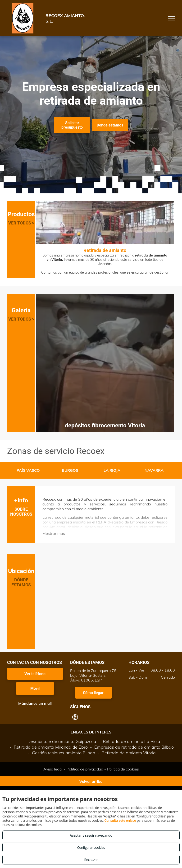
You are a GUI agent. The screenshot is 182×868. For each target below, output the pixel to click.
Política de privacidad (85, 769)
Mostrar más (54, 533)
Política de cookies (123, 769)
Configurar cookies (91, 847)
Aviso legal (53, 769)
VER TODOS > (21, 223)
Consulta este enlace (120, 820)
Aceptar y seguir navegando (91, 835)
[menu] (172, 18)
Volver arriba (91, 781)
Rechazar (91, 860)
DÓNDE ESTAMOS (21, 582)
